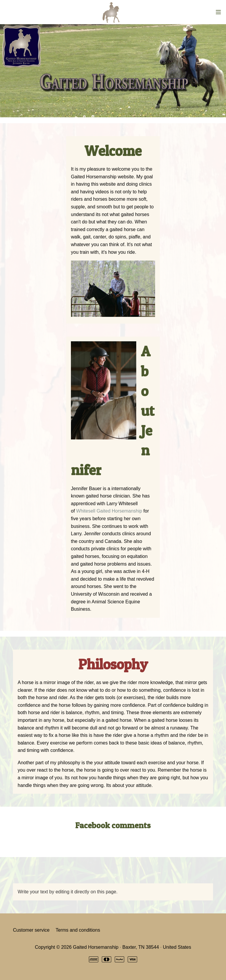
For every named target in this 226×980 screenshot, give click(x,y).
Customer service (31, 930)
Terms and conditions (78, 930)
